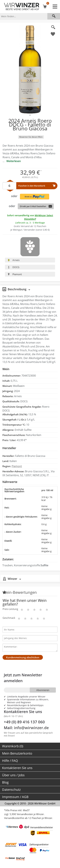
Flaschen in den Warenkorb (32, 186)
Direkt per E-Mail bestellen (33, 206)
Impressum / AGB (15, 797)
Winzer (12, 579)
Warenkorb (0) (13, 746)
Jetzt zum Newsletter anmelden (23, 678)
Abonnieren (43, 690)
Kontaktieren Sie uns (17, 768)
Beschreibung (17, 289)
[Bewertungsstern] (22, 610)
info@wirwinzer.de (31, 728)
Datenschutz (11, 790)
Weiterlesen (14, 161)
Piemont (15, 274)
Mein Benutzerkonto (17, 753)
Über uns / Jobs (13, 775)
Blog (5, 782)
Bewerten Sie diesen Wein (31, 137)
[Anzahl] (9, 186)
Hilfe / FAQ (10, 761)
